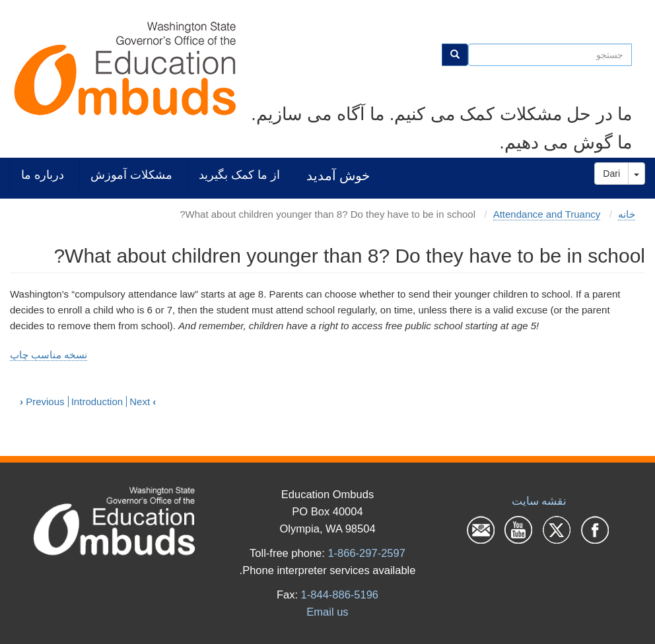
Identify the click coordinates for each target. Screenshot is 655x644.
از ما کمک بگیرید (239, 175)
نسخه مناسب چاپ (49, 355)
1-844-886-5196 (340, 595)
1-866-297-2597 (366, 553)
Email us (327, 612)
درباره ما (43, 175)
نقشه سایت (539, 501)
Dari (611, 174)
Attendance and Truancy (547, 214)
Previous (42, 402)
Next (143, 402)
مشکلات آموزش (131, 175)
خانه (627, 214)
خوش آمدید (338, 175)
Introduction (97, 402)
